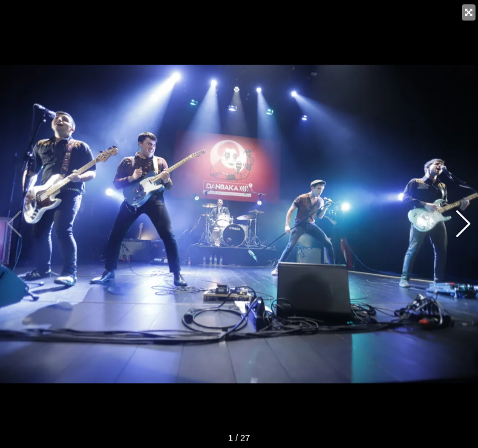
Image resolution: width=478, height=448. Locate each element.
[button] (463, 224)
